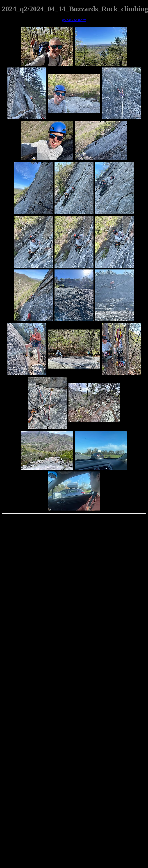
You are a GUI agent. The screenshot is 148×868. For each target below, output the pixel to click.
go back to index (74, 20)
